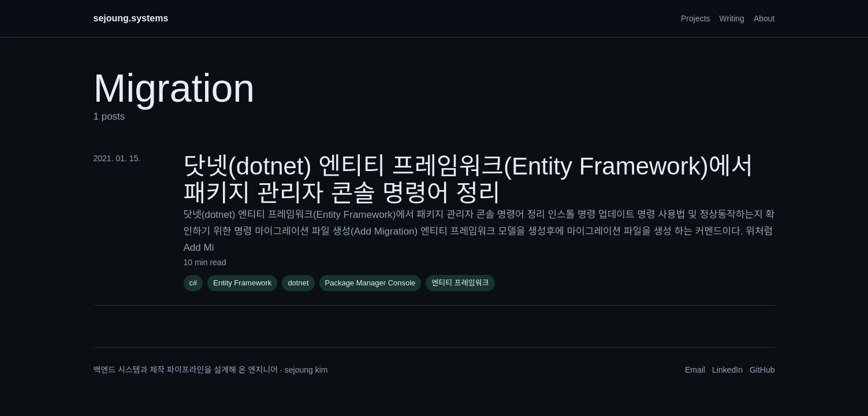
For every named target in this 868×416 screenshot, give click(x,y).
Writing (732, 18)
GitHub (762, 370)
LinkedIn (727, 370)
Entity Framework (242, 283)
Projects (696, 18)
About (764, 18)
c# (193, 283)
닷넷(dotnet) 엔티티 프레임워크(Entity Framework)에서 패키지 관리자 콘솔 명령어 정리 (468, 180)
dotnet (298, 283)
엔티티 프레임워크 (460, 283)
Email (695, 370)
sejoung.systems (131, 18)
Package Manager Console (370, 283)
